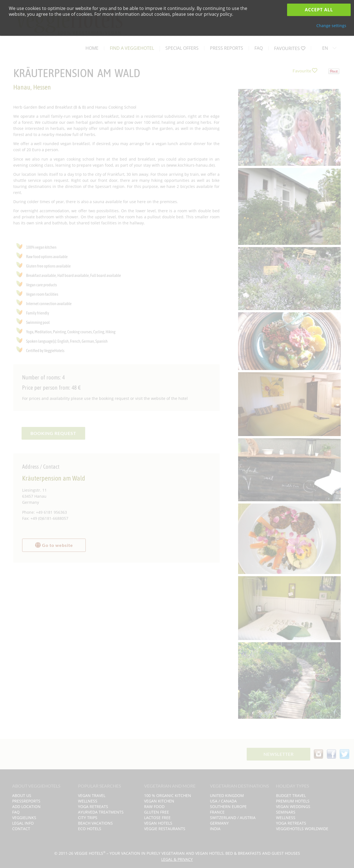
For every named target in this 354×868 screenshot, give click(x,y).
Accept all (319, 10)
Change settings (331, 26)
